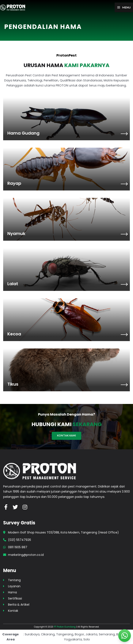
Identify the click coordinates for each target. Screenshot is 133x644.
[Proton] (13, 7)
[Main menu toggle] (124, 7)
